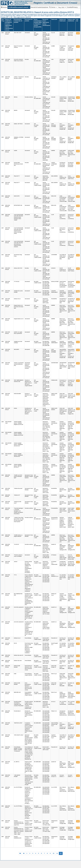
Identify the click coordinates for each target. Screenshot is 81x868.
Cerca (53, 7)
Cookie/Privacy (72, 7)
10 (54, 853)
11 (57, 853)
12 (61, 853)
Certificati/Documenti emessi (19, 7)
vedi (78, 33)
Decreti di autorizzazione (39, 7)
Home (4, 7)
